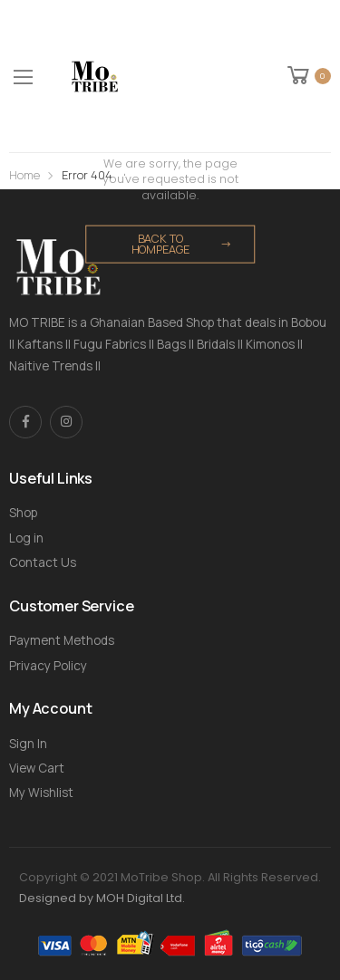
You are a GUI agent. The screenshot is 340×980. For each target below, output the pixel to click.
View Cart (37, 768)
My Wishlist (41, 793)
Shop (23, 513)
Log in (26, 538)
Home (24, 175)
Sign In (28, 744)
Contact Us (43, 562)
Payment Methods (62, 640)
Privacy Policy (48, 666)
